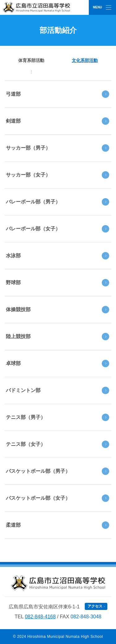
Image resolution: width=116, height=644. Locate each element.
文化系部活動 (85, 60)
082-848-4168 (40, 617)
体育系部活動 (31, 60)
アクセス (95, 606)
